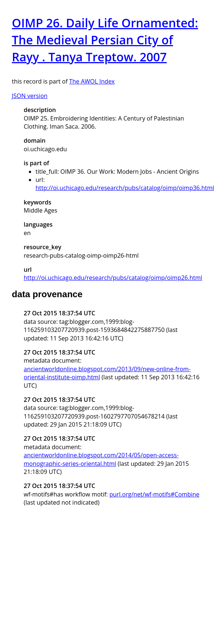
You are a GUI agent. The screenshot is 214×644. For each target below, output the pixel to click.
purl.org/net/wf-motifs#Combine (154, 494)
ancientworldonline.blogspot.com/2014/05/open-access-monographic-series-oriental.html (101, 459)
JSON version (30, 96)
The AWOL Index (92, 81)
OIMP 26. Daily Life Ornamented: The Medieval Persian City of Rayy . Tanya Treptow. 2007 (105, 40)
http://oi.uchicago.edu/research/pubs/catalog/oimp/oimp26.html (113, 278)
